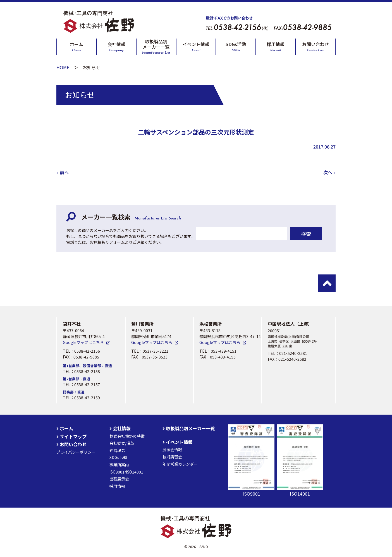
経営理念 (117, 450)
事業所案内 (119, 465)
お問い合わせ (315, 47)
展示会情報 (172, 450)
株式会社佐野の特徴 (127, 436)
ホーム (77, 47)
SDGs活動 (236, 47)
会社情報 (116, 47)
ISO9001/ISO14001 (126, 472)
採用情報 (276, 47)
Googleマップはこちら (83, 342)
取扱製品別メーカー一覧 (156, 47)
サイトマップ (71, 436)
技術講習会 (172, 457)
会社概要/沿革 (122, 443)
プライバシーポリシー (76, 452)
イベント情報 (196, 47)
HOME (63, 67)
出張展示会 (119, 479)
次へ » (329, 172)
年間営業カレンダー (180, 464)
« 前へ (63, 172)
